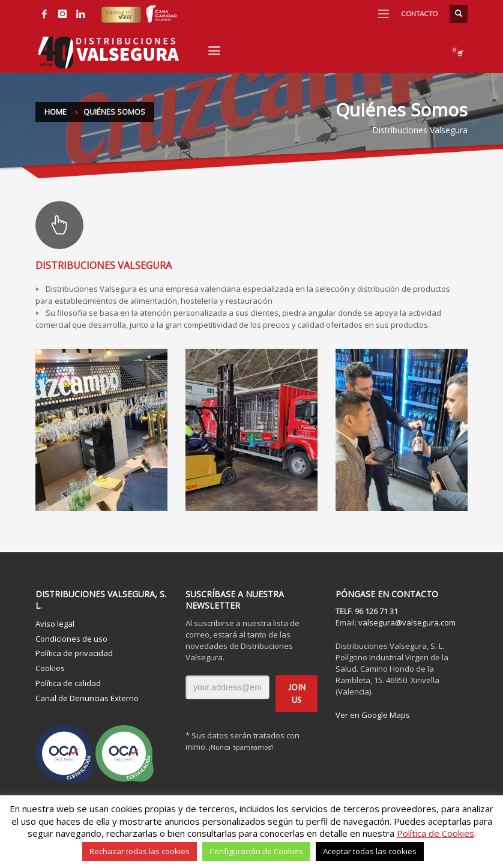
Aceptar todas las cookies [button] (370, 851)
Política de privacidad (74, 653)
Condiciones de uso (71, 639)
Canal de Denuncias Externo (87, 698)
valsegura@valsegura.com (407, 622)
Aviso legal (55, 624)
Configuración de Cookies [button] (256, 851)
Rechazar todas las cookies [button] (140, 851)
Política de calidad (68, 683)
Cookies (50, 668)
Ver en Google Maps (373, 715)
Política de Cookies (435, 833)
